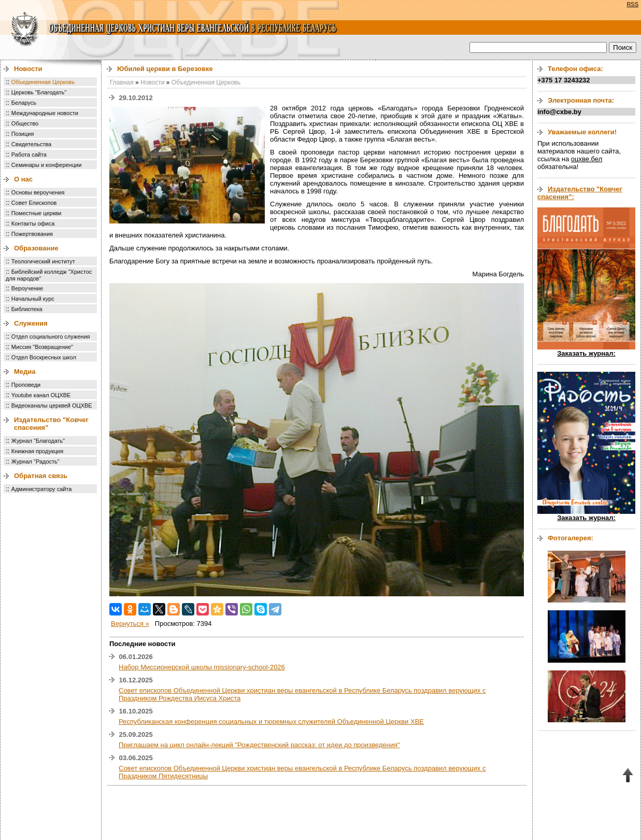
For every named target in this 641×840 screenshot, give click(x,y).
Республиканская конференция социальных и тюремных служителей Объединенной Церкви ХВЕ (271, 722)
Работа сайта (29, 155)
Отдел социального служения (51, 337)
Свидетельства (31, 144)
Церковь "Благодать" (39, 92)
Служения (31, 323)
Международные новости (45, 113)
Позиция (23, 134)
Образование (36, 248)
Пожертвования (32, 234)
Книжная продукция (37, 451)
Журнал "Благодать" (38, 441)
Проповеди (26, 385)
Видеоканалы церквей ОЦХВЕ (52, 405)
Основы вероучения (38, 192)
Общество (25, 123)
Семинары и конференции (46, 165)
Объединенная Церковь (43, 82)
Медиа (25, 372)
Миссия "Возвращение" (42, 347)
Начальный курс (33, 299)
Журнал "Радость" (35, 461)
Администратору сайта (42, 489)
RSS (632, 4)
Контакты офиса (33, 223)
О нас (23, 179)
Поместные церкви (37, 213)
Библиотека (27, 309)
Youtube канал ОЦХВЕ (41, 395)
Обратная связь (41, 476)
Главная (122, 82)
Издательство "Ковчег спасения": (580, 193)
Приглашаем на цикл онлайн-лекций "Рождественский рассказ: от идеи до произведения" (259, 745)
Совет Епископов (34, 203)
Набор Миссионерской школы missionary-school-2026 (202, 667)
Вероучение (27, 288)
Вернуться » (130, 624)
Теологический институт (43, 261)
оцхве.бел (587, 159)
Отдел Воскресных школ (44, 357)
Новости (28, 69)
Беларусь (24, 103)
